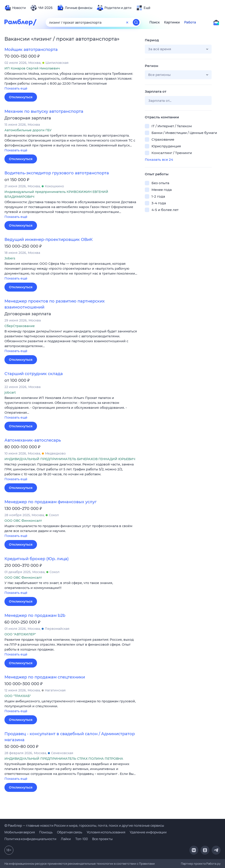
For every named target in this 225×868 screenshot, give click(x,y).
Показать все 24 (159, 160)
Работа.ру (213, 864)
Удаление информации (148, 832)
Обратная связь (70, 832)
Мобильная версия (20, 832)
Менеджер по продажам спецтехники (45, 677)
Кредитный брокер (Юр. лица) (37, 559)
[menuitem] (15, 8)
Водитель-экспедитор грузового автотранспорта (57, 173)
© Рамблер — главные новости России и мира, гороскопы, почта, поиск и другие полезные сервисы (84, 825)
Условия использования (106, 832)
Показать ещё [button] (16, 88)
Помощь (46, 832)
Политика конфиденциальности (30, 839)
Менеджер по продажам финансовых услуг (51, 502)
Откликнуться (21, 97)
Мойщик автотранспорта (31, 50)
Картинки (172, 22)
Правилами (147, 864)
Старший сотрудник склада (34, 374)
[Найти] (136, 22)
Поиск (155, 22)
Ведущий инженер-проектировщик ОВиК (49, 240)
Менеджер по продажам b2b (35, 616)
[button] (71, 81)
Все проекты (102, 839)
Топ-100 (82, 839)
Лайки (66, 839)
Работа (190, 22)
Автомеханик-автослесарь (33, 440)
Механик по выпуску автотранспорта (44, 111)
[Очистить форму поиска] (127, 22)
